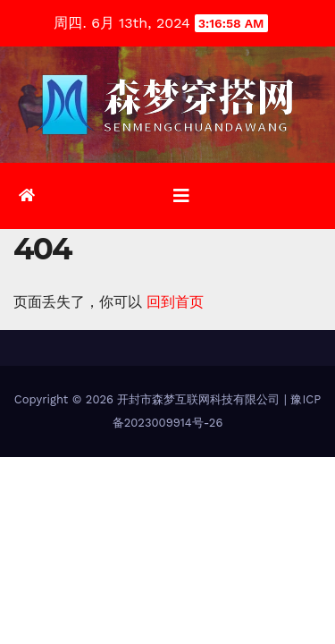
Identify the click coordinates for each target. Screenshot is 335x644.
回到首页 (175, 302)
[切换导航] (181, 196)
